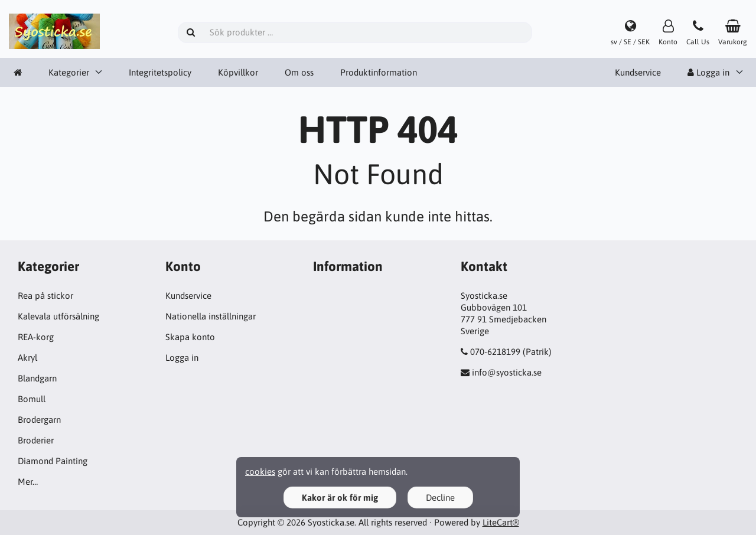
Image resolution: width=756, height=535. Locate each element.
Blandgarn (37, 378)
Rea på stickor (45, 296)
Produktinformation (379, 72)
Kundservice (638, 72)
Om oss (299, 72)
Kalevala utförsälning (58, 316)
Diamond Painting (53, 461)
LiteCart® (501, 522)
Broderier (36, 440)
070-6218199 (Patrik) (511, 352)
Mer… (28, 482)
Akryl (27, 358)
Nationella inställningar (211, 316)
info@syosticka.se (507, 372)
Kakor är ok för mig (340, 498)
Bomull (32, 399)
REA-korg (36, 337)
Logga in (708, 72)
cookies (260, 472)
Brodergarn (39, 420)
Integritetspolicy (160, 72)
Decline (440, 498)
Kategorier (69, 72)
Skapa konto (190, 337)
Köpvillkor (238, 72)
